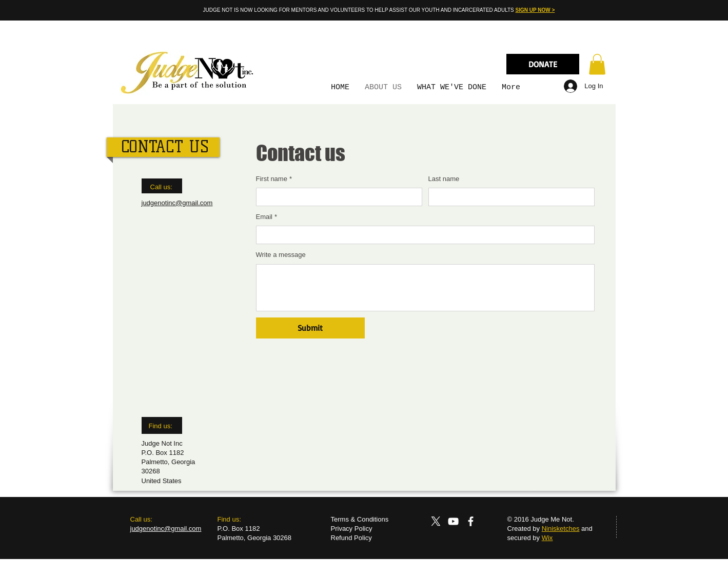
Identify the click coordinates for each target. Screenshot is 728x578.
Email (267, 217)
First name (274, 179)
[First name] (336, 197)
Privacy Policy (352, 529)
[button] (597, 64)
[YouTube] (453, 521)
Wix (547, 538)
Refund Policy (351, 538)
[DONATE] (543, 64)
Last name (444, 179)
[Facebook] (471, 521)
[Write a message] (425, 288)
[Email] (422, 235)
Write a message (281, 255)
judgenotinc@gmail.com (177, 203)
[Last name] (508, 197)
